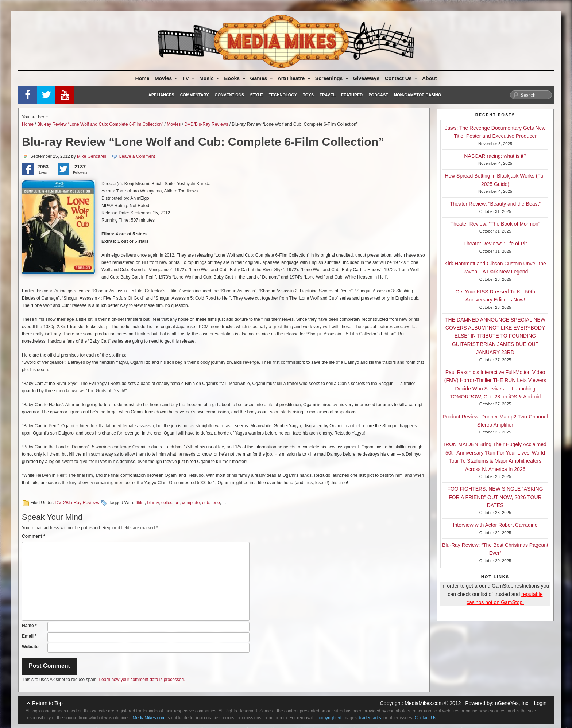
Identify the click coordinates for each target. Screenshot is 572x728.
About (429, 78)
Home (142, 78)
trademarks (370, 718)
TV (189, 78)
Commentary (195, 95)
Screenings (332, 78)
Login (540, 703)
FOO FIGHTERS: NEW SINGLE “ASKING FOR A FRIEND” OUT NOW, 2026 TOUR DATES (495, 497)
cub (206, 503)
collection (170, 503)
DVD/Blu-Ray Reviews (206, 124)
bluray (153, 503)
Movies (167, 78)
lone (216, 503)
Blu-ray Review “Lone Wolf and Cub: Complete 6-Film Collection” (100, 124)
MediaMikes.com (424, 703)
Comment (33, 536)
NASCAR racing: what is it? (495, 156)
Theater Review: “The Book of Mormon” (495, 224)
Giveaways (366, 78)
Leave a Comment (137, 156)
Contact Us (402, 78)
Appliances (161, 95)
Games (262, 78)
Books (235, 78)
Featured (352, 95)
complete (191, 503)
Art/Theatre (295, 78)
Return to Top (47, 703)
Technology (283, 95)
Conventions (229, 95)
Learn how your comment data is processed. (142, 680)
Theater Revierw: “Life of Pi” (495, 244)
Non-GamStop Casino (418, 95)
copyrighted (330, 718)
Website (30, 647)
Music (210, 78)
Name (29, 626)
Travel (327, 95)
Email (29, 636)
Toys (308, 95)
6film (140, 503)
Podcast (378, 95)
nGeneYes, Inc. (512, 703)
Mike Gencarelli (92, 156)
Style (256, 95)
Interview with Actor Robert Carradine (495, 525)
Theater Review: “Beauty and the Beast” (495, 204)
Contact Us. (426, 718)
